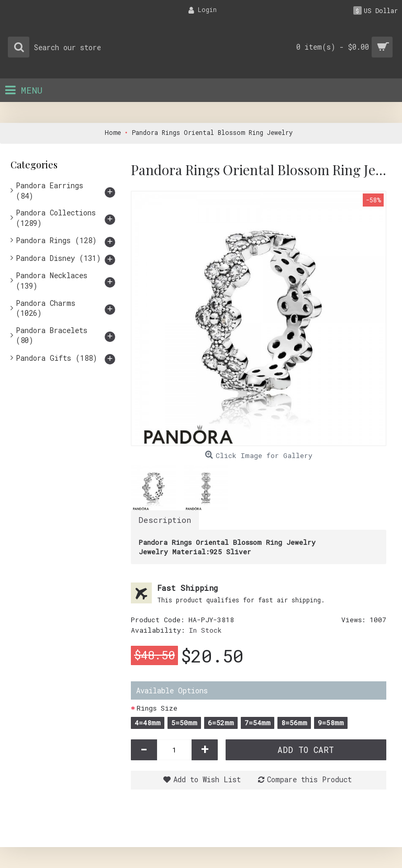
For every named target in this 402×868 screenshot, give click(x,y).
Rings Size (157, 708)
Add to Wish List (207, 779)
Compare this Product (309, 779)
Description (165, 520)
